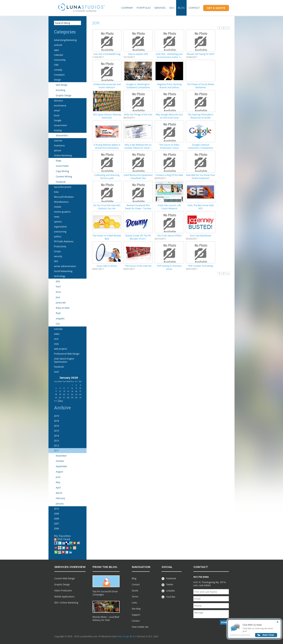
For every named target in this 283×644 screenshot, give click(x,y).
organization (60, 227)
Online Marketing (63, 155)
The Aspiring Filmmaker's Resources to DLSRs (201, 116)
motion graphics (62, 212)
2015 (56, 431)
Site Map (136, 609)
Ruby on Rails (63, 308)
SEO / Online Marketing (66, 603)
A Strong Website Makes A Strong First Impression (107, 146)
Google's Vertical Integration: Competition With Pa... (200, 148)
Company (127, 8)
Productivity (60, 246)
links (56, 192)
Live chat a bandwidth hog (107, 54)
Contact (194, 8)
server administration (65, 266)
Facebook (61, 182)
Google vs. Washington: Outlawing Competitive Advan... (138, 87)
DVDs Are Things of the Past (138, 115)
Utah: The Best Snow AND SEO (201, 207)
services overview (70, 567)
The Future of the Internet (138, 266)
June (58, 477)
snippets (60, 319)
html (58, 287)
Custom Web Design (65, 578)
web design (62, 85)
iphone (58, 150)
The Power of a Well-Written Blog (107, 237)
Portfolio (144, 8)
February (60, 498)
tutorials (58, 329)
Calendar (59, 55)
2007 (56, 524)
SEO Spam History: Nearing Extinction (107, 116)
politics (58, 237)
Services (160, 8)
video (57, 334)
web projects (61, 349)
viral (56, 339)
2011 (56, 451)
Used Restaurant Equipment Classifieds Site (138, 177)
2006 (56, 529)
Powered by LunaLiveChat (240, 636)
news (57, 217)
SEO (172, 8)
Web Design (123, 636)
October (60, 461)
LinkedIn (168, 591)
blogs (59, 161)
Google (58, 120)
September (62, 466)
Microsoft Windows (64, 197)
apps (56, 50)
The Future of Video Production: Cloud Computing (169, 148)
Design (57, 80)
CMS (56, 65)
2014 (56, 436)
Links (135, 603)
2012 (56, 446)
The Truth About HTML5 (169, 236)
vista (56, 344)
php (58, 281)
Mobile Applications (64, 597)
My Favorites (62, 536)
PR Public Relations (64, 241)
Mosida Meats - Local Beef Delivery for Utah (106, 619)
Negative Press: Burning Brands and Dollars (169, 86)
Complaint (59, 75)
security (58, 256)
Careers (136, 621)
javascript (61, 303)
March (59, 493)
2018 (56, 421)
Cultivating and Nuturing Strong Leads (107, 177)
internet (58, 141)
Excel (57, 115)
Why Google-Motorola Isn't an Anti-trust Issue (169, 116)
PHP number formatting (201, 266)
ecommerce (60, 106)
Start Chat (268, 636)
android (58, 45)
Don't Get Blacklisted (201, 236)
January (60, 504)
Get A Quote (216, 8)
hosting (58, 130)
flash (58, 313)
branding (61, 90)
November (61, 456)
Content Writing (64, 177)
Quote (135, 591)
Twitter (167, 584)
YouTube (168, 597)
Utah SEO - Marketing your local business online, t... (169, 56)
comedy (58, 70)
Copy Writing (62, 171)
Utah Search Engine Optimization (64, 360)
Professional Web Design (67, 354)
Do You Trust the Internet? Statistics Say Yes (107, 207)
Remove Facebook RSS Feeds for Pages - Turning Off (138, 208)
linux (58, 292)
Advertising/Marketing (65, 40)
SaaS (56, 372)
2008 (56, 519)
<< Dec (58, 401)
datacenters (62, 135)
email (57, 111)
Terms (135, 597)
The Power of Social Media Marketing (201, 86)
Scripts (57, 251)
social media (62, 166)
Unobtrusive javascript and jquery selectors (107, 86)
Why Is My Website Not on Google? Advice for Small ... (138, 146)
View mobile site (140, 627)
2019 (56, 416)
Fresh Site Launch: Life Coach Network (169, 207)
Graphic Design (64, 95)
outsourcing (60, 232)
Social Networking (63, 271)
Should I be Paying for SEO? (201, 54)
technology (60, 276)
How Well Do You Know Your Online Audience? (200, 177)
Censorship (60, 60)
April (58, 488)
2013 (56, 441)
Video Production (63, 591)
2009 (56, 514)
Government (60, 125)
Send (224, 622)
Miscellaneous (61, 202)
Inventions (59, 146)
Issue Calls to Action (107, 266)
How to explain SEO (138, 54)
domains (58, 101)
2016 (56, 426)
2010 (56, 509)
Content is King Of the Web (169, 175)
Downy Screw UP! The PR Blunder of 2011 (138, 237)
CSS (58, 324)
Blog (181, 8)
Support (136, 615)
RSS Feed (62, 539)
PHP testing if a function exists (169, 267)
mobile (57, 207)
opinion (58, 222)
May (58, 482)
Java (58, 297)
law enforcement (63, 187)
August (59, 472)
